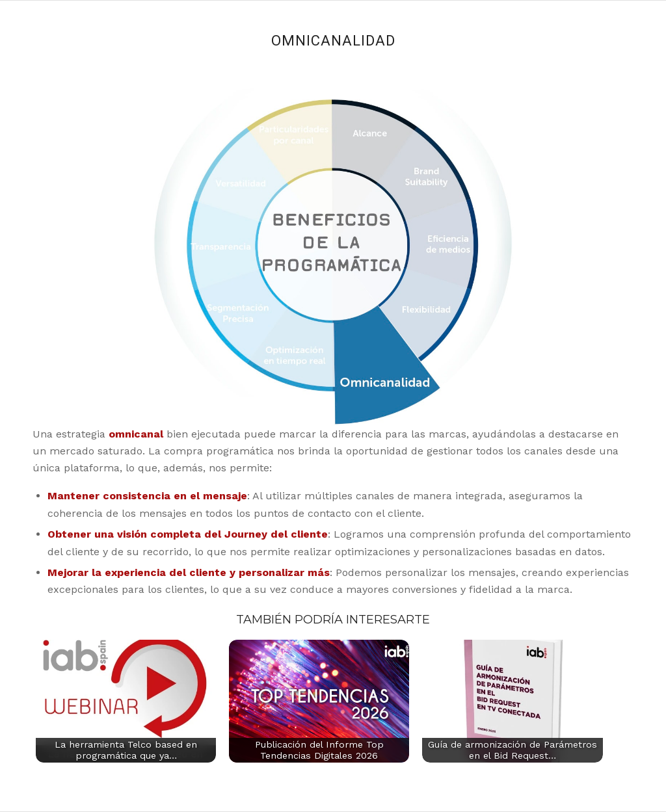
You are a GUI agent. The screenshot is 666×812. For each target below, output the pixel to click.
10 (295, 119)
